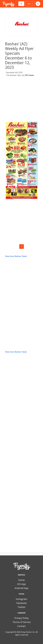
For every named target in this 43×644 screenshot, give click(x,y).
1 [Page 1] (21, 247)
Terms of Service (22, 622)
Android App (22, 588)
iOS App (21, 584)
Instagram (21, 599)
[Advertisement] (21, 100)
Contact (21, 626)
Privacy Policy (22, 618)
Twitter (22, 607)
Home (21, 580)
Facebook (21, 603)
